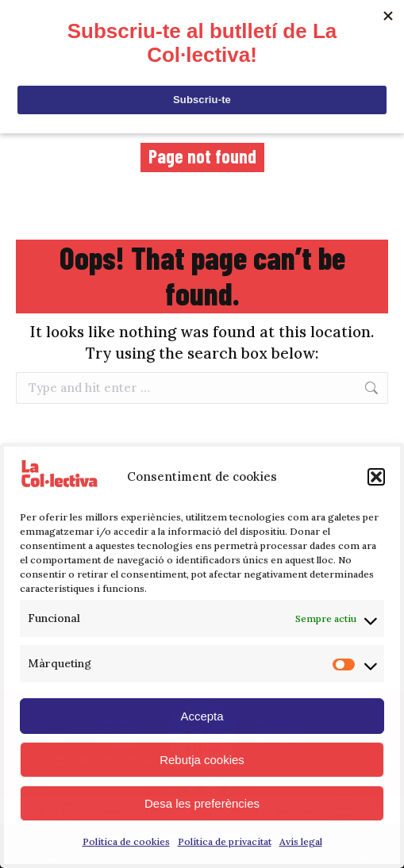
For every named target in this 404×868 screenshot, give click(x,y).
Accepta (202, 716)
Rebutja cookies (202, 760)
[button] (376, 477)
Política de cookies (126, 841)
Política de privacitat (225, 841)
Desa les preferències (202, 803)
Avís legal (301, 841)
